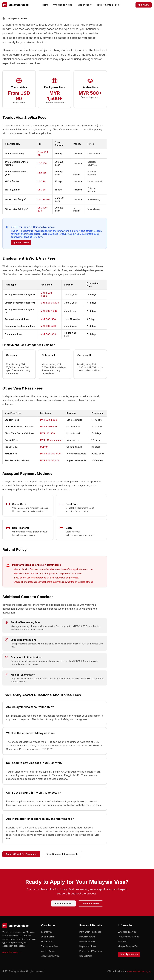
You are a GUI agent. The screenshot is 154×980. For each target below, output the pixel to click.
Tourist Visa (47, 932)
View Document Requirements (62, 854)
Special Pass (86, 956)
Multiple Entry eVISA (128, 946)
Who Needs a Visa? (128, 932)
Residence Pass (87, 941)
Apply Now (144, 5)
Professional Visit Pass (91, 951)
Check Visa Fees (91, 903)
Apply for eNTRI (21, 243)
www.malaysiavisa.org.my (139, 971)
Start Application (63, 903)
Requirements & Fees (109, 5)
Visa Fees (123, 941)
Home (45, 5)
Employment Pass (50, 946)
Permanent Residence (90, 932)
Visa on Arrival (48, 951)
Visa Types (85, 5)
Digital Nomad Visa (50, 956)
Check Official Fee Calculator (21, 854)
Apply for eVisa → (12, 952)
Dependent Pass (88, 946)
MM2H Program (87, 937)
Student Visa (47, 941)
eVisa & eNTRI (48, 937)
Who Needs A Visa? (63, 5)
